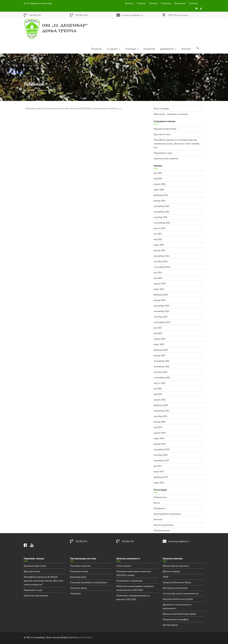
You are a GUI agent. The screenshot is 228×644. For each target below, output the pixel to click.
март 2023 (159, 344)
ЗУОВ (166, 577)
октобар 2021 (161, 416)
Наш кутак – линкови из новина (171, 114)
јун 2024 (158, 272)
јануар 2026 (160, 201)
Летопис (158, 519)
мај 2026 (158, 178)
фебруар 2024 (161, 295)
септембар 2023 (162, 322)
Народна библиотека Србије (178, 599)
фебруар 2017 (161, 477)
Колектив (166, 3)
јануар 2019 (160, 444)
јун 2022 (158, 389)
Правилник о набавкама (129, 581)
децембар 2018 (161, 449)
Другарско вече (162, 134)
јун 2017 (158, 466)
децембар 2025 (161, 206)
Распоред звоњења (80, 566)
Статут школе (124, 566)
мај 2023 (158, 333)
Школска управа (171, 571)
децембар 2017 (161, 460)
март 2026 (159, 189)
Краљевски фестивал (41, 3)
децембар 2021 (161, 411)
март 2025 (159, 245)
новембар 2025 (161, 212)
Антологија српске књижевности (181, 593)
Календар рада (78, 577)
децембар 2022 (161, 361)
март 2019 (159, 438)
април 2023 (160, 339)
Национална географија (176, 619)
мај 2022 (158, 394)
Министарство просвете (176, 566)
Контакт (194, 3)
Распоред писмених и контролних (89, 582)
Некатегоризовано (164, 525)
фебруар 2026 (161, 195)
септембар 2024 (162, 267)
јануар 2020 (160, 422)
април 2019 (160, 433)
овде (120, 108)
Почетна (129, 3)
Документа (180, 3)
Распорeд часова (79, 571)
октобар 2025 (161, 217)
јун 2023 (158, 328)
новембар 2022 (161, 366)
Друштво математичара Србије (179, 614)
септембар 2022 (162, 377)
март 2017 (159, 471)
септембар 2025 (162, 223)
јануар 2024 (160, 300)
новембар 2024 (161, 256)
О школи (141, 3)
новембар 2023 (161, 311)
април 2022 (160, 400)
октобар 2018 (161, 455)
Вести (157, 503)
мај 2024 (158, 278)
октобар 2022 (161, 372)
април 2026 (160, 184)
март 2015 (159, 482)
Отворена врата (79, 588)
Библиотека (160, 497)
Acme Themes (85, 637)
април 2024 (160, 283)
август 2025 (160, 228)
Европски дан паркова (166, 158)
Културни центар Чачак (175, 588)
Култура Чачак (170, 625)
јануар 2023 (160, 355)
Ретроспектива (162, 530)
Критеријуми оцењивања (167, 514)
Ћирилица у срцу (163, 153)
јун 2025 (158, 234)
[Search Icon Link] (198, 49)
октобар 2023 (161, 317)
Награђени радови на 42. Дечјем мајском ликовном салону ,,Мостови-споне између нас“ (177, 144)
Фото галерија (161, 108)
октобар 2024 (161, 261)
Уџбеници (76, 593)
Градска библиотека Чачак (177, 582)
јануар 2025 (160, 250)
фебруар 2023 (161, 350)
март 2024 (159, 289)
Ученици (153, 3)
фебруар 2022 (161, 405)
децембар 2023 (161, 306)
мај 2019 (158, 427)
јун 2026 (158, 173)
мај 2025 (158, 239)
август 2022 (160, 383)
